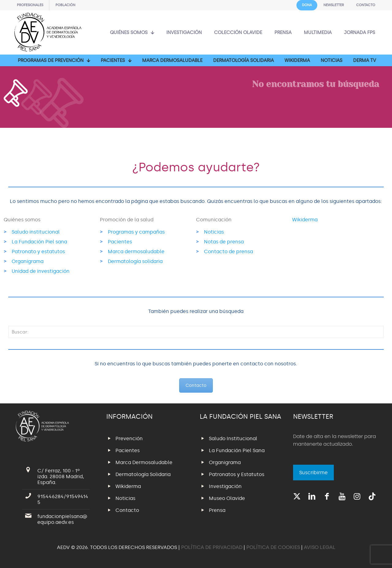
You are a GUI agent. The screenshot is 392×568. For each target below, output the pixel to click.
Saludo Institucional (233, 438)
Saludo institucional (36, 232)
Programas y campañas (136, 232)
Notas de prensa (224, 242)
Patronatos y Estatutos (237, 474)
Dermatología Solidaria (143, 474)
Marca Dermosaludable (144, 462)
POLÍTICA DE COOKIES (273, 547)
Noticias (214, 232)
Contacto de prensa (228, 252)
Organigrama (28, 261)
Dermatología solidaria (135, 261)
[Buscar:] (196, 332)
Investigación (225, 486)
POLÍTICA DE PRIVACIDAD (212, 547)
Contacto (196, 385)
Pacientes (120, 242)
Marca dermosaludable (136, 252)
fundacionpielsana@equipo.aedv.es (62, 519)
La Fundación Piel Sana (237, 450)
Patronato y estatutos (38, 252)
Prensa (217, 510)
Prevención (129, 438)
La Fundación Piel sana (39, 242)
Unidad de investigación (41, 271)
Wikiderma (305, 220)
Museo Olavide (227, 498)
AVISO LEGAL (320, 547)
